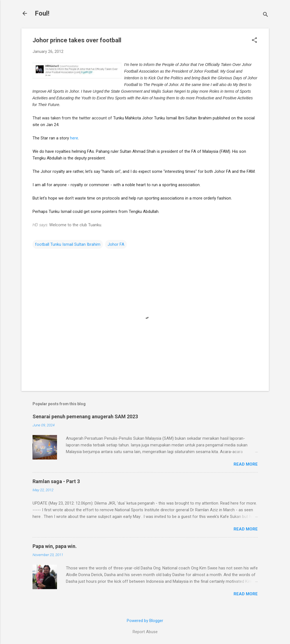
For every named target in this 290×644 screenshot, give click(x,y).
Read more (246, 464)
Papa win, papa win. (55, 546)
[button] (254, 41)
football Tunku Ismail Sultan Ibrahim (68, 244)
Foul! (42, 13)
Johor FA (116, 244)
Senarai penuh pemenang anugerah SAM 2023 (85, 416)
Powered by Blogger (145, 621)
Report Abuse (145, 632)
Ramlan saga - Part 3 (56, 481)
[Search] (266, 15)
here (74, 138)
